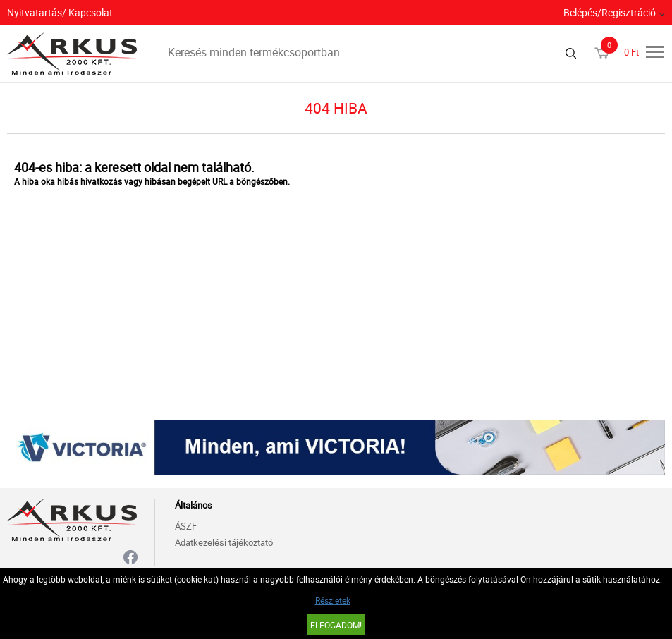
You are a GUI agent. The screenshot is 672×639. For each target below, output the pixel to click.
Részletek (333, 600)
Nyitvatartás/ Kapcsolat (60, 12)
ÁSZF (186, 526)
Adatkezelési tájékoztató (224, 542)
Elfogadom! (336, 625)
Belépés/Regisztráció (610, 12)
